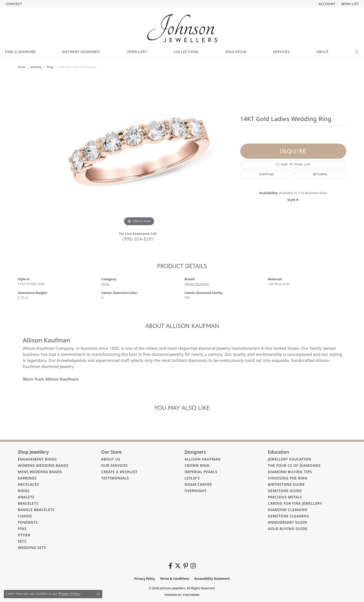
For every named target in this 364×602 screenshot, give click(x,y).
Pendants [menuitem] (28, 522)
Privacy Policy (145, 579)
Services (282, 52)
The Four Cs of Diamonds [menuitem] (294, 465)
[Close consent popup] (98, 594)
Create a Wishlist (119, 472)
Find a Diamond (20, 52)
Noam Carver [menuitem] (198, 484)
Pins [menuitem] (22, 529)
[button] (326, 4)
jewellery (36, 67)
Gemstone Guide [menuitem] (285, 491)
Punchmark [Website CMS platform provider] (191, 595)
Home (22, 67)
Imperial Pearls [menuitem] (201, 472)
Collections (186, 52)
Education (236, 52)
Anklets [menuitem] (26, 497)
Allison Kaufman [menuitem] (203, 459)
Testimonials (115, 478)
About (323, 52)
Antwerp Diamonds (81, 52)
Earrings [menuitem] (27, 478)
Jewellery (137, 52)
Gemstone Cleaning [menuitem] (289, 516)
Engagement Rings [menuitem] (37, 459)
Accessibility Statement (212, 579)
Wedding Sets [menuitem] (32, 548)
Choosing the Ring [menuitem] (288, 478)
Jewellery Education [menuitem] (290, 459)
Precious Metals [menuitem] (285, 497)
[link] (14, 4)
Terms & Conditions (175, 579)
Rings (50, 67)
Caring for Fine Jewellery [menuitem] (295, 503)
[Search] (357, 52)
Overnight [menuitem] (196, 491)
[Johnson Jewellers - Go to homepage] (182, 28)
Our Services (115, 465)
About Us (111, 459)
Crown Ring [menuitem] (197, 465)
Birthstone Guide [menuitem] (286, 484)
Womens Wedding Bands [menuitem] (43, 465)
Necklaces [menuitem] (29, 484)
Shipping (267, 174)
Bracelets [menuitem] (28, 503)
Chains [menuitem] (25, 516)
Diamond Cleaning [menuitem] (288, 510)
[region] (139, 151)
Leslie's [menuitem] (192, 478)
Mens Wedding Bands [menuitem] (40, 472)
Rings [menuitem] (24, 491)
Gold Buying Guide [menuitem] (288, 529)
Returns (320, 174)
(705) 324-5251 (138, 239)
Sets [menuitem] (22, 541)
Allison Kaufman (197, 284)
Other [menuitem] (24, 535)
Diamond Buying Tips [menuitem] (290, 472)
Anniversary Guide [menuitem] (288, 522)
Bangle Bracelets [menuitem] (36, 510)
